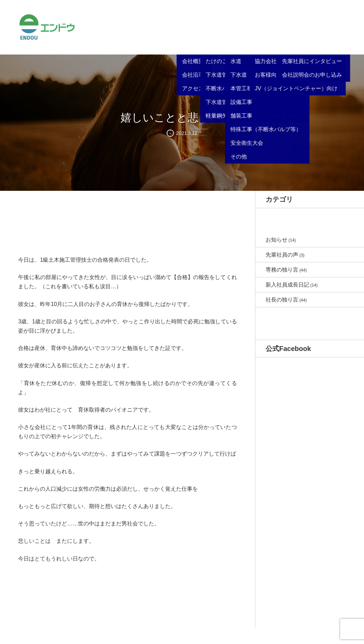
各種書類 (251, 37)
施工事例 (226, 37)
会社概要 (177, 37)
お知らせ (153, 26)
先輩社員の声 (282, 255)
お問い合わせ (329, 26)
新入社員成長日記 (287, 285)
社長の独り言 (282, 300)
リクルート (278, 37)
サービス (202, 37)
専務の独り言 (282, 270)
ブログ (302, 26)
